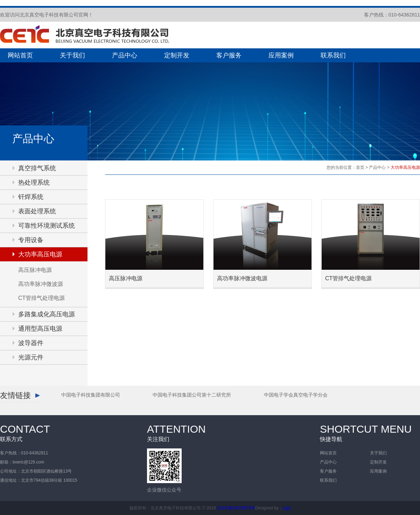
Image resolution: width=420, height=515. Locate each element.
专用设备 (31, 240)
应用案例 (281, 55)
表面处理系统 (37, 211)
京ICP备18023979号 (236, 508)
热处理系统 (34, 183)
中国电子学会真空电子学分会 (296, 395)
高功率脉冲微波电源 (242, 278)
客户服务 (229, 55)
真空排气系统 (37, 168)
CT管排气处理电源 (41, 298)
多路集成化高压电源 (47, 314)
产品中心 (125, 55)
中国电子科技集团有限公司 (91, 395)
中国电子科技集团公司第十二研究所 (192, 395)
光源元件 (31, 357)
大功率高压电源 (40, 254)
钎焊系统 (31, 197)
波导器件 (31, 343)
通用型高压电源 (40, 329)
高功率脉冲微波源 (41, 284)
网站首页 (20, 55)
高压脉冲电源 (35, 270)
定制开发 (177, 55)
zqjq (287, 508)
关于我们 (72, 55)
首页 (360, 167)
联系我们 (333, 55)
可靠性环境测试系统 (47, 226)
